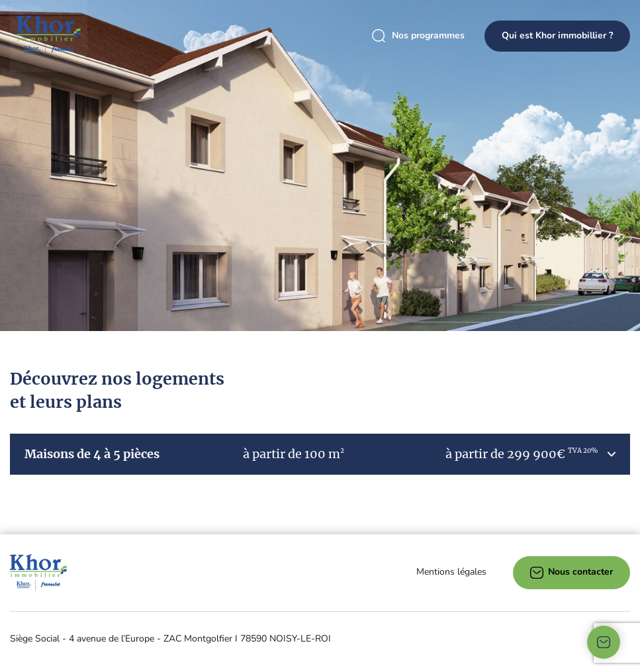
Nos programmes (418, 36)
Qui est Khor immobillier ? (557, 35)
